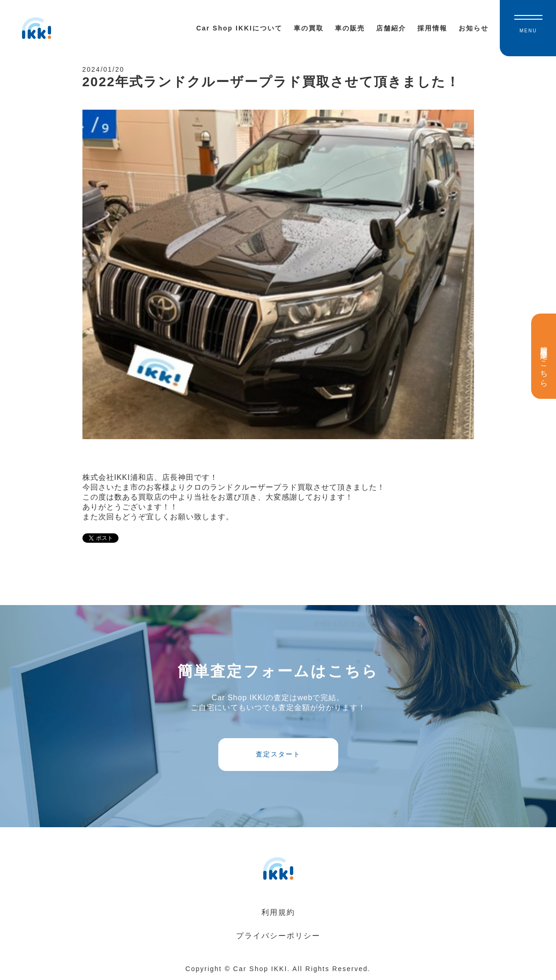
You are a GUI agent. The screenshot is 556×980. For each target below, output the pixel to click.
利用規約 (278, 912)
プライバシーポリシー (278, 936)
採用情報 (432, 28)
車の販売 (350, 28)
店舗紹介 (391, 28)
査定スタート (278, 754)
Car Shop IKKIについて (239, 28)
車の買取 (309, 28)
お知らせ (474, 28)
